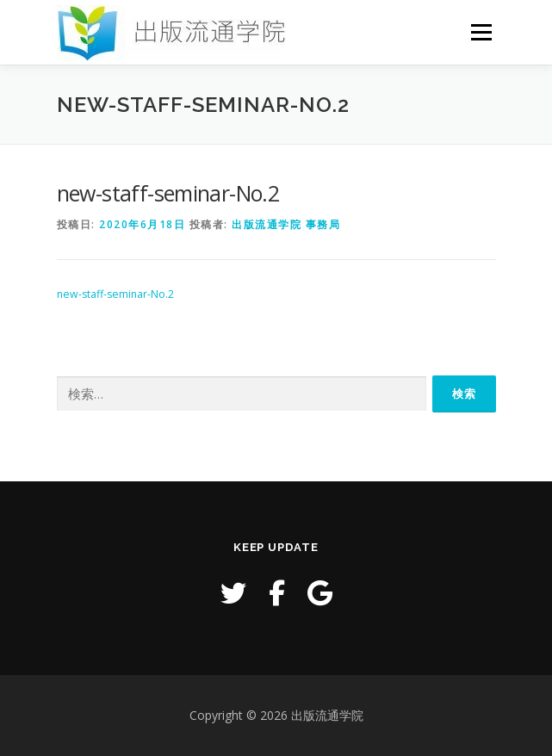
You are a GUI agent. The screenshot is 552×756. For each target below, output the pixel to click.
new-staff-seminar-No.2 (115, 294)
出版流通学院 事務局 (286, 224)
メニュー (481, 32)
